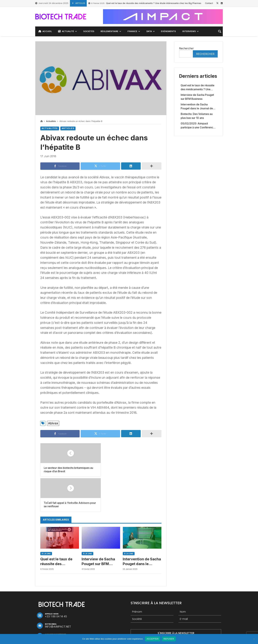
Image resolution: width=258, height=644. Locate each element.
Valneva (80, 621)
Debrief (195, 621)
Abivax (53, 423)
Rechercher (186, 48)
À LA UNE (46, 518)
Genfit (95, 621)
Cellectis (140, 621)
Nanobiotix (158, 621)
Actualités (51, 121)
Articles (68, 128)
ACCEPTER (153, 639)
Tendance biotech (117, 621)
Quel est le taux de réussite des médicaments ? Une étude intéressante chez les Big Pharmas (145, 3)
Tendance (177, 621)
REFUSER (169, 639)
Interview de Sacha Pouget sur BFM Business (98, 526)
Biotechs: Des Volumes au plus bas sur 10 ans (197, 116)
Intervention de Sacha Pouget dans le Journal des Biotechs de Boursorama (142, 526)
